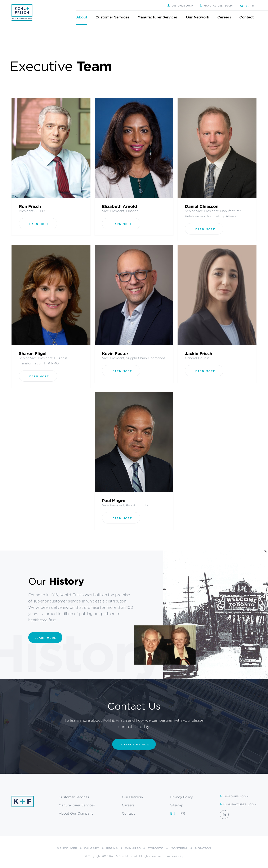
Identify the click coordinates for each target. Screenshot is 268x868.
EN (250, 6)
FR (255, 6)
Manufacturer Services (160, 17)
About (84, 17)
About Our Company (76, 813)
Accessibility (175, 856)
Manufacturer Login (219, 6)
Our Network (200, 17)
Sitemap (177, 805)
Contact (249, 17)
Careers (227, 17)
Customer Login (183, 6)
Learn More (38, 224)
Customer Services (115, 17)
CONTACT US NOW (134, 744)
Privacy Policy (182, 797)
